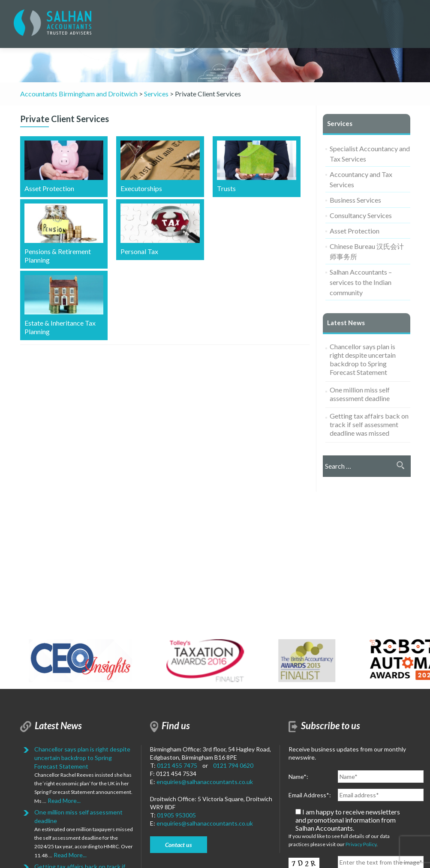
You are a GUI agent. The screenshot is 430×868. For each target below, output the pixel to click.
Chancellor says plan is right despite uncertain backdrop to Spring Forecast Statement (363, 359)
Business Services (355, 200)
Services (340, 123)
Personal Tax (160, 229)
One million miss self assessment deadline (360, 394)
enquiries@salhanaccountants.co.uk (205, 782)
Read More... (63, 801)
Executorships (160, 166)
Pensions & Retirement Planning (64, 234)
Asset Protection (64, 166)
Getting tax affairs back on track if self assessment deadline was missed (369, 424)
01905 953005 (176, 815)
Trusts (257, 166)
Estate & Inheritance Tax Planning (64, 305)
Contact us (179, 845)
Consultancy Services (361, 215)
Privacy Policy (361, 844)
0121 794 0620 (233, 765)
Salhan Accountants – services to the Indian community (361, 282)
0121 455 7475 (177, 765)
